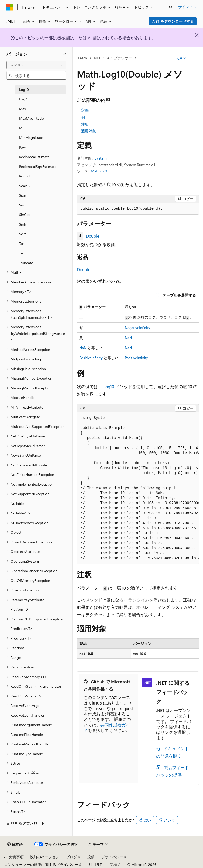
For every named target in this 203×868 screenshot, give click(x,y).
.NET (97, 58)
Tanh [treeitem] (23, 253)
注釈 (85, 124)
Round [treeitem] (24, 176)
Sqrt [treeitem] (22, 234)
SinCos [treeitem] (25, 214)
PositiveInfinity (91, 358)
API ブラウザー (120, 58)
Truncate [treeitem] (26, 263)
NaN (128, 338)
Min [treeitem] (22, 128)
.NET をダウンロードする (173, 21)
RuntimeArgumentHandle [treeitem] (31, 725)
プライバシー (112, 857)
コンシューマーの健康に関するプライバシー (41, 864)
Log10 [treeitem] (24, 90)
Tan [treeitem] (22, 243)
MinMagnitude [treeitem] (31, 138)
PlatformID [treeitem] (19, 609)
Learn (82, 58)
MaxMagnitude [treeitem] (31, 118)
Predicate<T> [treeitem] (22, 628)
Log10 (109, 386)
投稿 (91, 857)
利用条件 (96, 864)
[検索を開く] (171, 7)
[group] (138, 488)
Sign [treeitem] (23, 195)
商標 (113, 864)
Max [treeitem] (22, 109)
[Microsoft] (10, 7)
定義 (85, 110)
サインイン (187, 7)
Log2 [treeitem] (23, 99)
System (101, 158)
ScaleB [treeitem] (24, 186)
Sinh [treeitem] (23, 224)
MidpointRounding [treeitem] (26, 359)
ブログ (71, 857)
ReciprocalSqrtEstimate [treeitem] (38, 167)
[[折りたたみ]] (65, 54)
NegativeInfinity (137, 328)
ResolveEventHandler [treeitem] (27, 715)
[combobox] (36, 65)
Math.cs (97, 171)
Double (93, 236)
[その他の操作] (194, 58)
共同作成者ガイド (107, 727)
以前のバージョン (45, 857)
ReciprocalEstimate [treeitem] (34, 157)
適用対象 (89, 131)
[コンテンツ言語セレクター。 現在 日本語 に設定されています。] (15, 845)
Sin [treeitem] (22, 205)
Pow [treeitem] (22, 147)
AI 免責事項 (14, 857)
